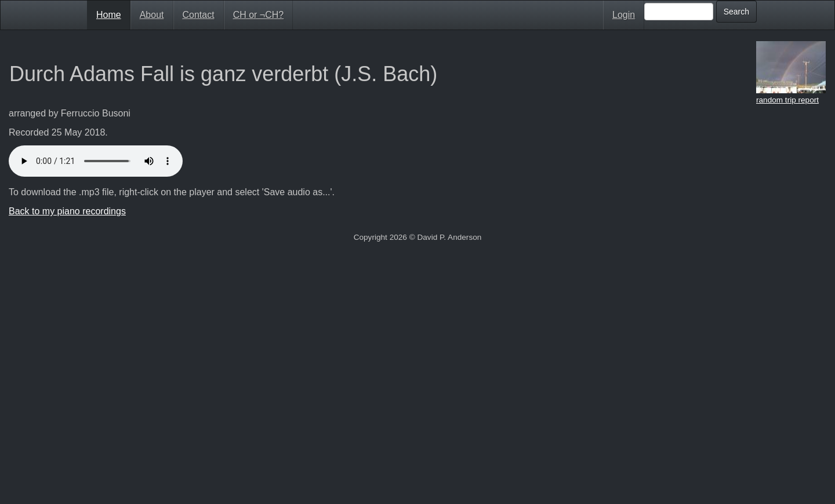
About (152, 15)
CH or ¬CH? (259, 15)
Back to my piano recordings (67, 211)
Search (736, 12)
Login (624, 15)
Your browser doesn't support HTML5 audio (96, 161)
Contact (199, 15)
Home (109, 15)
